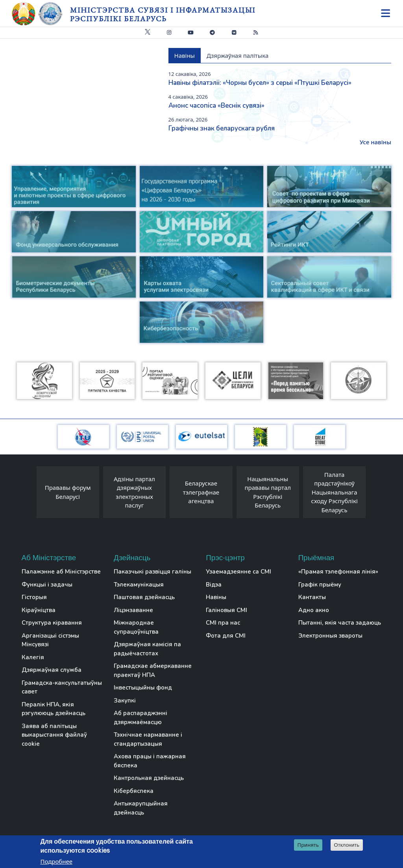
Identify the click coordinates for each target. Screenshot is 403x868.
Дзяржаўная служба (52, 670)
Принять (308, 845)
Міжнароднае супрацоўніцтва (136, 627)
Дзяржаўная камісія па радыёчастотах (147, 649)
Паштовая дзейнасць (144, 597)
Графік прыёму (320, 585)
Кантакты (312, 597)
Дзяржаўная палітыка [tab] (238, 55)
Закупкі (125, 701)
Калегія (33, 657)
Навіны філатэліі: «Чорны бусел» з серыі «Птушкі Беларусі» (260, 83)
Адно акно (314, 610)
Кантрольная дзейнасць (149, 778)
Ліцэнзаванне (133, 610)
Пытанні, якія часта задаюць (340, 623)
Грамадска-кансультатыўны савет (62, 687)
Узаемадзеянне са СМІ (238, 572)
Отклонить (347, 845)
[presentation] (29, 494)
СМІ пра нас (223, 623)
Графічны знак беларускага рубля (222, 128)
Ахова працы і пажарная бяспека (150, 761)
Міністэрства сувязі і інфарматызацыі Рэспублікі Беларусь (163, 14)
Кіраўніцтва (39, 610)
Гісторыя (34, 597)
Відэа (214, 585)
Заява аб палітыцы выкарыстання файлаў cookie (54, 735)
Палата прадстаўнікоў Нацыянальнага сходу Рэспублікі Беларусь (335, 492)
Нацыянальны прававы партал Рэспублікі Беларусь (268, 492)
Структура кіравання (52, 623)
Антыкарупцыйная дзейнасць (141, 808)
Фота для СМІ (226, 636)
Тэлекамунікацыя (139, 585)
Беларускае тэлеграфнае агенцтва (201, 492)
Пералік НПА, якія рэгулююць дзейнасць (54, 709)
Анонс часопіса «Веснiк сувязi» (216, 106)
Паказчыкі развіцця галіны (153, 572)
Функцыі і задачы (47, 585)
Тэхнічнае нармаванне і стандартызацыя (148, 739)
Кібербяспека (134, 791)
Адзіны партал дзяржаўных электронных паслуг (134, 492)
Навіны (216, 597)
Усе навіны (375, 142)
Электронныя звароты (330, 636)
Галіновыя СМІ (226, 610)
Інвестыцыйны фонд (143, 688)
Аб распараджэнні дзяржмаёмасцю (140, 718)
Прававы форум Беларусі (68, 492)
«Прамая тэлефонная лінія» (338, 572)
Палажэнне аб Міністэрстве (61, 572)
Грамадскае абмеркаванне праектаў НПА (153, 670)
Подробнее (56, 861)
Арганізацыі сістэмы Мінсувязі (50, 640)
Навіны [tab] (185, 55)
